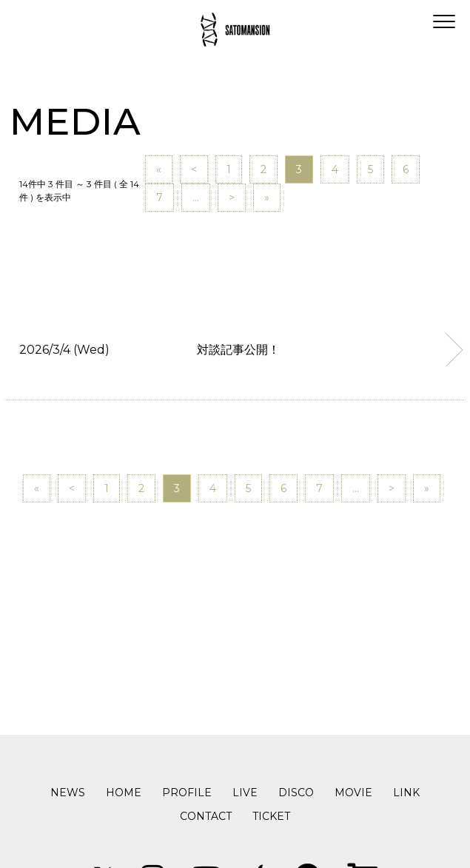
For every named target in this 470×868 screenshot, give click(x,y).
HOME (124, 793)
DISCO (296, 793)
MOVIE (353, 793)
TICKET (271, 816)
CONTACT (206, 816)
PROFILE (187, 793)
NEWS (68, 793)
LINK (406, 793)
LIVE (245, 793)
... (196, 198)
